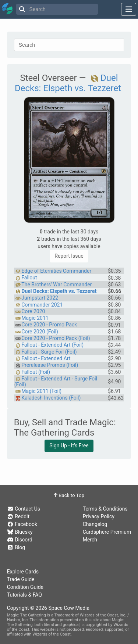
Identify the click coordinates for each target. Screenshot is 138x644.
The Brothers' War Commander (56, 285)
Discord (20, 540)
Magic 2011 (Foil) (41, 391)
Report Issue (69, 256)
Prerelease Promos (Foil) (50, 365)
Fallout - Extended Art (46, 358)
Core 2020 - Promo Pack (49, 325)
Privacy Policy (99, 516)
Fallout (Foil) (36, 372)
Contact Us (24, 509)
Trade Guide (21, 579)
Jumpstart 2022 (40, 298)
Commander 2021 (42, 305)
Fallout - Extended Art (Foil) (52, 345)
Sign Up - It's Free (69, 446)
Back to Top (69, 495)
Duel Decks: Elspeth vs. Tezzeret (68, 83)
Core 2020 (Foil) (40, 332)
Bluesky (20, 532)
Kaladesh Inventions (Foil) (51, 398)
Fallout (29, 278)
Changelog (95, 524)
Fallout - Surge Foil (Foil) (49, 352)
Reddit (18, 516)
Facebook (22, 524)
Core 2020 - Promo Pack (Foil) (56, 338)
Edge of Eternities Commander (56, 271)
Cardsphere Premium (107, 532)
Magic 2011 (35, 318)
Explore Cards (23, 572)
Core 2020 (33, 311)
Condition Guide (25, 587)
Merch (90, 540)
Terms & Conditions (105, 509)
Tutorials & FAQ (24, 595)
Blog (16, 547)
